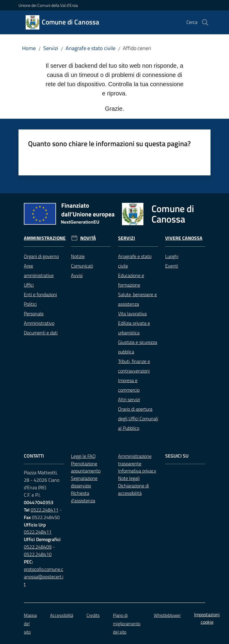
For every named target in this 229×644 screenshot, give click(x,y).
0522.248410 (38, 554)
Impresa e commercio (129, 385)
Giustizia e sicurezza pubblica (138, 347)
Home (29, 48)
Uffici (29, 285)
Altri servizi (129, 399)
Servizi (51, 48)
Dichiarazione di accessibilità (133, 489)
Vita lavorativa (132, 313)
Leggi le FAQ (83, 456)
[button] (205, 22)
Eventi (172, 266)
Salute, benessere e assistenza (137, 299)
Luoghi (172, 256)
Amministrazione (45, 238)
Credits (93, 615)
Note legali (129, 478)
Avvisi (77, 275)
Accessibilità (62, 615)
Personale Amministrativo (39, 318)
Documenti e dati (41, 333)
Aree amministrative (39, 271)
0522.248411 (45, 510)
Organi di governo (41, 256)
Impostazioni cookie (207, 618)
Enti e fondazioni (40, 294)
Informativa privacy (137, 471)
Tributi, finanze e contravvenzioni (134, 366)
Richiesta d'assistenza (83, 497)
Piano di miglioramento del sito (127, 624)
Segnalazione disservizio (84, 482)
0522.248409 (38, 547)
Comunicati (82, 266)
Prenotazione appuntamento (86, 467)
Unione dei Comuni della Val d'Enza (48, 5)
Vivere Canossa (184, 238)
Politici (30, 304)
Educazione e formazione (131, 280)
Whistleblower (167, 615)
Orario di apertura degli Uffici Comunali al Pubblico (138, 418)
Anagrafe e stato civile (90, 48)
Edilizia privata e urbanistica (134, 328)
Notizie (78, 256)
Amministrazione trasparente (135, 460)
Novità (88, 238)
